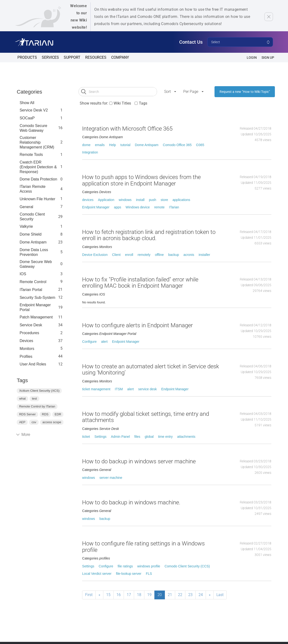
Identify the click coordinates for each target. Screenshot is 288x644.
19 (149, 595)
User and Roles (33, 364)
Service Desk (31, 325)
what (22, 399)
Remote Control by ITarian (37, 406)
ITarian (174, 207)
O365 (200, 145)
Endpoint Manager (96, 207)
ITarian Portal (31, 290)
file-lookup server (129, 574)
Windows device (138, 207)
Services (50, 57)
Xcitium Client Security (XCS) (39, 391)
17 (129, 595)
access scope (52, 422)
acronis (189, 255)
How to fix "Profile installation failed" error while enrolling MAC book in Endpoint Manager (140, 283)
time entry (165, 437)
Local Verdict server (97, 574)
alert (104, 342)
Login (252, 58)
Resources (96, 57)
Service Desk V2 (34, 110)
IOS (23, 274)
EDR (58, 414)
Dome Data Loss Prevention (34, 252)
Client (116, 255)
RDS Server (27, 414)
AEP (22, 422)
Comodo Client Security (32, 217)
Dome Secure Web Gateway (36, 264)
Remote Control (33, 282)
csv (34, 422)
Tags (143, 103)
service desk (147, 389)
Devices (26, 341)
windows (125, 200)
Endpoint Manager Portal (35, 307)
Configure (89, 342)
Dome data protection (38, 179)
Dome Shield (31, 234)
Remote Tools (31, 155)
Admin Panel (120, 437)
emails (100, 145)
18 (139, 595)
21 (170, 595)
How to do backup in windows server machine (139, 461)
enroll (129, 255)
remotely (144, 255)
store (164, 200)
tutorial (126, 145)
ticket (86, 437)
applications (181, 200)
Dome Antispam (33, 242)
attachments (186, 437)
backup (174, 255)
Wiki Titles (122, 103)
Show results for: (94, 103)
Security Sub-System (37, 298)
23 (190, 595)
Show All (27, 103)
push (152, 200)
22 (180, 595)
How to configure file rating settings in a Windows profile (143, 547)
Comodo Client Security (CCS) (187, 566)
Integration (90, 152)
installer (204, 255)
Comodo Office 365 (177, 145)
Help (113, 145)
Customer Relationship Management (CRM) (37, 142)
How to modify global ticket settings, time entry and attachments (146, 417)
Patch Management (36, 317)
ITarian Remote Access (33, 189)
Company (120, 57)
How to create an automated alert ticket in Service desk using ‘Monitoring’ (151, 370)
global (149, 437)
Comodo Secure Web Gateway (33, 128)
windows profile (149, 566)
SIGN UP (268, 58)
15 (108, 595)
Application (106, 200)
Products (27, 57)
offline (159, 255)
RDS (45, 414)
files (137, 437)
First (89, 595)
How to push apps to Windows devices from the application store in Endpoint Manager (141, 180)
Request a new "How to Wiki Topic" (245, 92)
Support (72, 57)
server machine (111, 478)
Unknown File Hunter (37, 199)
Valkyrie (26, 226)
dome (86, 145)
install (140, 200)
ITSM (119, 389)
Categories (29, 92)
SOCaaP (27, 118)
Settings (101, 437)
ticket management (96, 389)
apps (117, 207)
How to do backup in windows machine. (131, 502)
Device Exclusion (95, 255)
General (26, 207)
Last (220, 595)
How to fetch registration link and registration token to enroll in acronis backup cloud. (149, 235)
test (34, 399)
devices (88, 200)
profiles (26, 356)
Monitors (27, 349)
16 (119, 595)
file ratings (125, 566)
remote (159, 207)
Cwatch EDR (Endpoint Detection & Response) (38, 167)
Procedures (29, 333)
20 (160, 595)
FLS (149, 574)
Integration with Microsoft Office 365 (127, 129)
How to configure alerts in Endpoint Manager (137, 325)
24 (201, 595)
